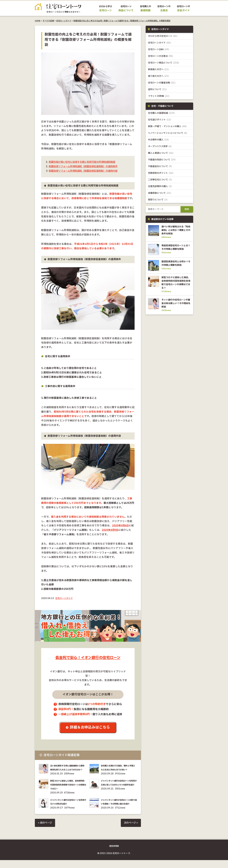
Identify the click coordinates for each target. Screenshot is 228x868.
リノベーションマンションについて (168, 133)
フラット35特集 (159, 96)
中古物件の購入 (159, 140)
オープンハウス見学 (160, 147)
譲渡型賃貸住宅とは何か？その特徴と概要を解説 (175, 268)
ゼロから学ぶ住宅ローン (163, 36)
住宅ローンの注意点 (160, 56)
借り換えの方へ (158, 76)
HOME (38, 21)
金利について (157, 90)
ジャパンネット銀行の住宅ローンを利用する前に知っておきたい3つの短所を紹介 (119, 789)
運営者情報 (114, 854)
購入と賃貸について (161, 153)
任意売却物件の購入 (160, 187)
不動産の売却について (162, 160)
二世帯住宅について (160, 180)
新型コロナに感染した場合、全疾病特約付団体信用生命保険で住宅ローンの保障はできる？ (68, 789)
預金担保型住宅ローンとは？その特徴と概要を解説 (175, 250)
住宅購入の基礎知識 (161, 113)
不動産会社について (160, 167)
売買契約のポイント (161, 173)
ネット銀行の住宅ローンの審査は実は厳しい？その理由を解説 (175, 310)
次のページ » (130, 831)
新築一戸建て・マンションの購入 (167, 127)
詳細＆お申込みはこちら (90, 728)
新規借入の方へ (158, 70)
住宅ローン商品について (164, 63)
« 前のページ (45, 831)
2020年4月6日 (121, 526)
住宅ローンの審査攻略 (162, 83)
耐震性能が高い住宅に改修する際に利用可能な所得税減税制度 (84, 162)
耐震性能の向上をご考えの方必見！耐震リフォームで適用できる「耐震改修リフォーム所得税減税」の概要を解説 (122, 21)
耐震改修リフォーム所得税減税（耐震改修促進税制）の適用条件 (85, 167)
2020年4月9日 (110, 530)
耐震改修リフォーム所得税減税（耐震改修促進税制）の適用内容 (85, 171)
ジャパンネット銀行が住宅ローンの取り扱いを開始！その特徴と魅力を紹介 (119, 808)
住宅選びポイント (160, 120)
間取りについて (158, 200)
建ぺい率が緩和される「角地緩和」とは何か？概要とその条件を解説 (175, 231)
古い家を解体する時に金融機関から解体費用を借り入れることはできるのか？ (68, 770)
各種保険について (160, 193)
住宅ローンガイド (64, 21)
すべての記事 (48, 21)
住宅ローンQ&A (159, 50)
